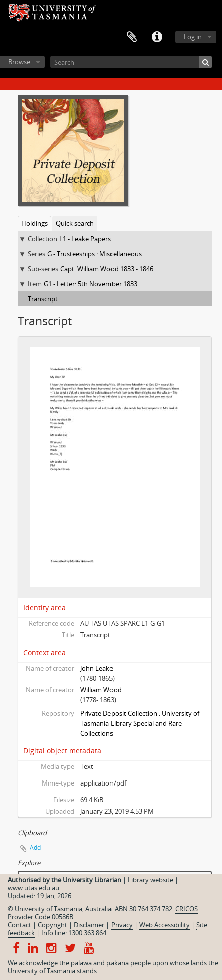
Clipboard (132, 37)
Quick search (75, 223)
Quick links (157, 37)
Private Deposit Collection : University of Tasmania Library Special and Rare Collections (140, 723)
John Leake (97, 668)
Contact (19, 925)
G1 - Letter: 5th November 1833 (90, 284)
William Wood (101, 690)
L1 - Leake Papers (85, 239)
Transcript (43, 299)
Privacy (122, 925)
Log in (193, 37)
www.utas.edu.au (33, 888)
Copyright (52, 925)
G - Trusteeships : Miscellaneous (94, 254)
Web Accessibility (164, 925)
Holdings (34, 223)
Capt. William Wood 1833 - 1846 (107, 269)
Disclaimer (89, 925)
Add (35, 847)
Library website (150, 880)
